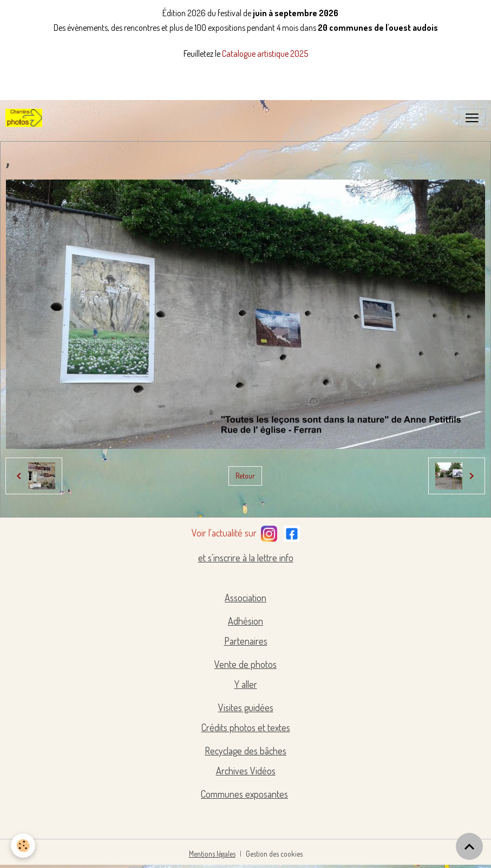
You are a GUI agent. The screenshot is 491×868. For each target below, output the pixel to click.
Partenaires (246, 641)
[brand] (26, 118)
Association (245, 598)
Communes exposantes (244, 794)
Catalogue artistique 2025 (265, 54)
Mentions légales (212, 854)
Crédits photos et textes (246, 727)
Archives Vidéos (246, 771)
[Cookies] (23, 846)
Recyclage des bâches (245, 751)
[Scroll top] (469, 846)
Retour (245, 476)
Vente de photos (245, 664)
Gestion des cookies (274, 854)
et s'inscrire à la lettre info (246, 558)
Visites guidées (246, 707)
